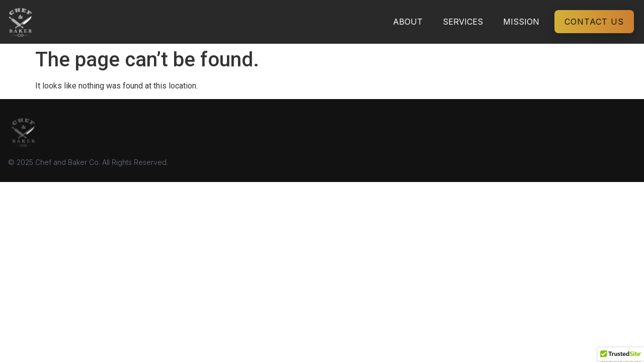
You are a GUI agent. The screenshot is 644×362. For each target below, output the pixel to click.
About (408, 22)
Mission (521, 22)
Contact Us (594, 22)
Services (463, 22)
